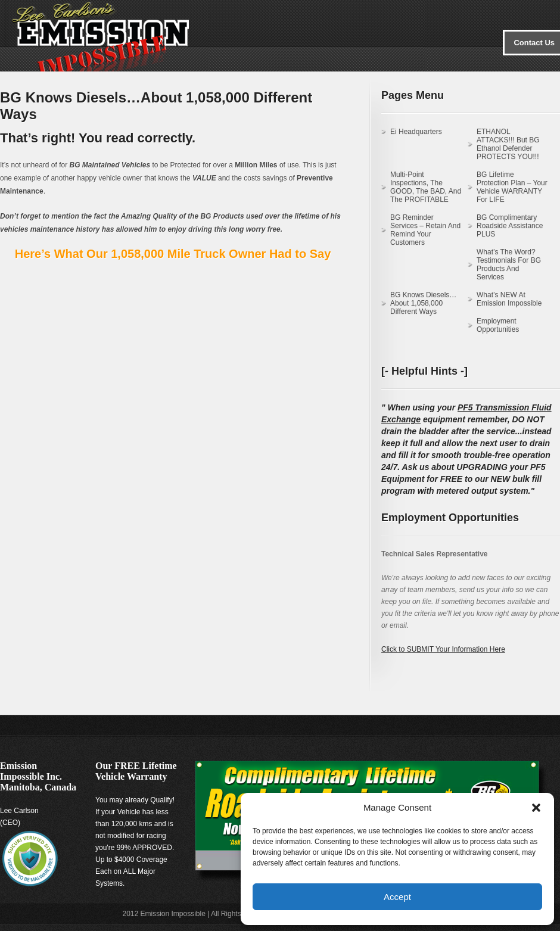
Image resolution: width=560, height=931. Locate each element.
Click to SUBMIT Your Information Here (443, 649)
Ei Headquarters (416, 132)
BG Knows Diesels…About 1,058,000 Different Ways (423, 303)
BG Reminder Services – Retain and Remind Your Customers (425, 230)
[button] (536, 808)
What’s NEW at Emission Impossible (509, 299)
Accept (397, 897)
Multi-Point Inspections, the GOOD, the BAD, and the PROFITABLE (426, 187)
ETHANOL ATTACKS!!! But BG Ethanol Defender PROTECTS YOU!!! (508, 144)
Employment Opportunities (498, 325)
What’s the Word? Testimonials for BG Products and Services (509, 264)
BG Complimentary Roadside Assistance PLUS (510, 226)
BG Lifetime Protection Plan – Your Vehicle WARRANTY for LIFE (512, 187)
